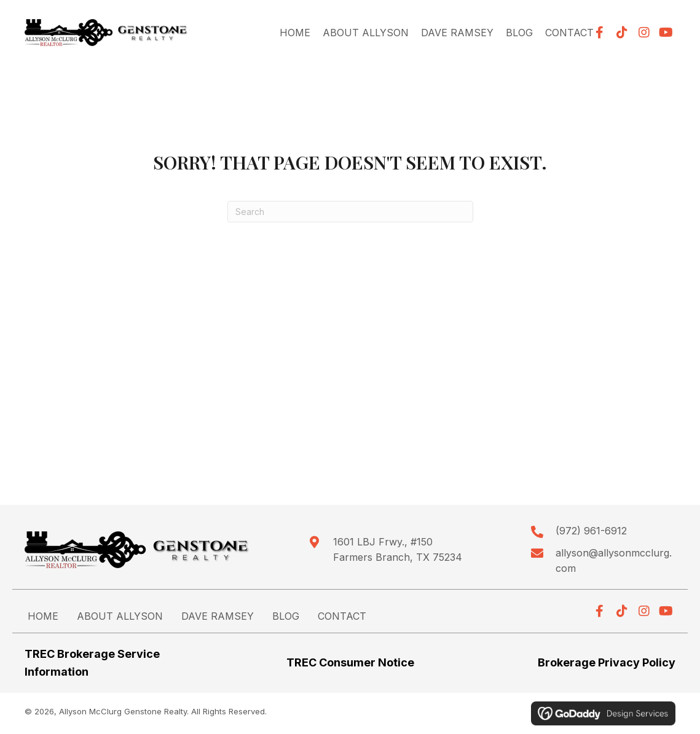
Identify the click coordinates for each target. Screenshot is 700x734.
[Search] (350, 212)
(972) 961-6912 (591, 531)
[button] (622, 33)
